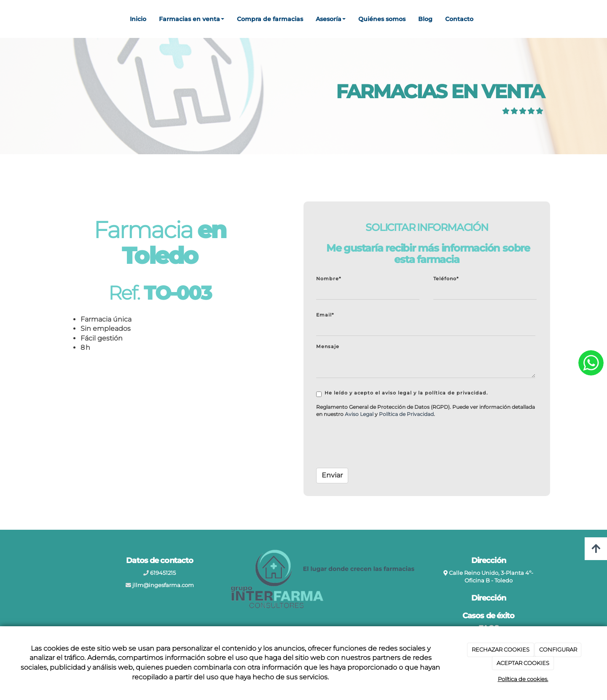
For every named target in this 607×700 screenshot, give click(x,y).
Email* (325, 315)
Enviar (332, 475)
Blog (425, 19)
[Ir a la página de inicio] (4, 19)
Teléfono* (446, 279)
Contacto (459, 19)
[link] (359, 414)
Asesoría (331, 19)
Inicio (138, 19)
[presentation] (380, 445)
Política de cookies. (523, 679)
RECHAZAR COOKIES (501, 649)
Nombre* (329, 279)
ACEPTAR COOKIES (523, 663)
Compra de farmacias (270, 19)
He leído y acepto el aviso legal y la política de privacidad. (402, 393)
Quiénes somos (382, 19)
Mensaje (328, 346)
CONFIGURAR (558, 649)
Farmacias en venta (192, 19)
